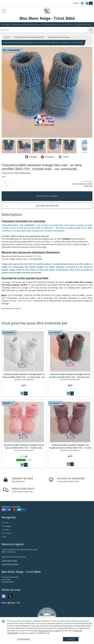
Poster (64, 157)
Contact (76, 3)
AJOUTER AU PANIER (47, 196)
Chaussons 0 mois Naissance (59, 37)
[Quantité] (7, 184)
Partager (31, 157)
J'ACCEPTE (71, 639)
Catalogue (6, 526)
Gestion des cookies (9, 561)
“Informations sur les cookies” (49, 631)
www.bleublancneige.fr (11, 308)
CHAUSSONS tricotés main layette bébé (29, 37)
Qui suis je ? (7, 533)
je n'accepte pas (24, 639)
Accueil (7, 37)
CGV (4, 537)
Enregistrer (48, 157)
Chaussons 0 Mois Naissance (16, 173)
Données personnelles (10, 564)
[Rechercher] (91, 30)
